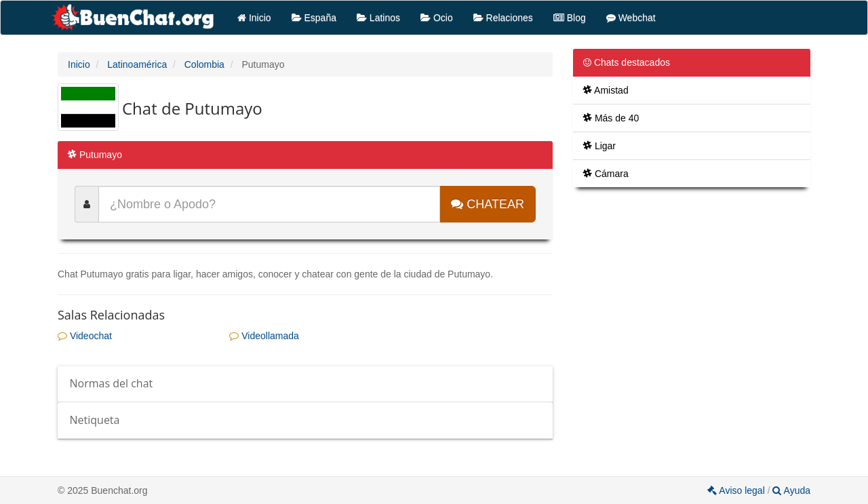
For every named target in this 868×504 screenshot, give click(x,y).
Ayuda (791, 490)
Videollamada (264, 336)
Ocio (437, 18)
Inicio (254, 18)
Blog (570, 18)
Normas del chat (112, 383)
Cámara (606, 174)
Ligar (599, 146)
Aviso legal (737, 490)
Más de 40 (611, 118)
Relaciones (503, 18)
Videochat (85, 336)
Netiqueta (95, 420)
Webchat (631, 18)
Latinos (378, 18)
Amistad (606, 90)
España (314, 18)
